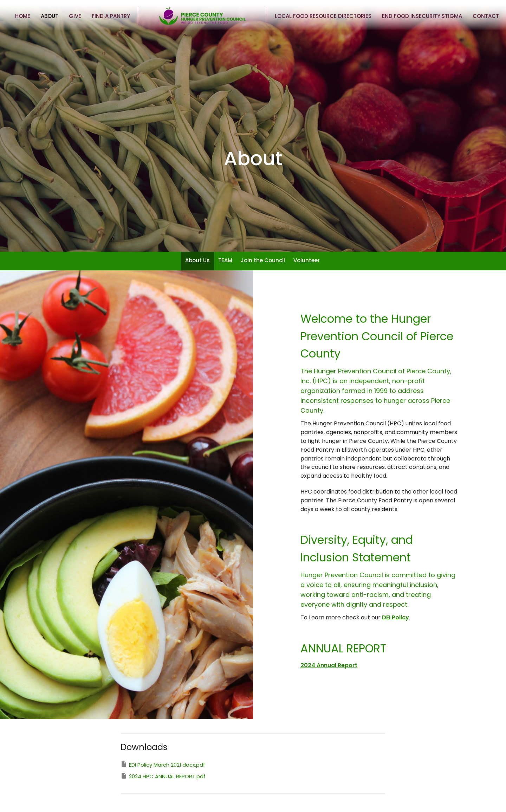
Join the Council (263, 260)
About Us (197, 260)
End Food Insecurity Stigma (422, 16)
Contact (486, 16)
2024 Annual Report (329, 665)
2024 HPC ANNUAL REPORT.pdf (163, 776)
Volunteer (307, 260)
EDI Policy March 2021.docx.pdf (163, 765)
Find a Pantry (111, 16)
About (50, 16)
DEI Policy (395, 617)
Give (75, 16)
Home (23, 16)
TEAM (225, 260)
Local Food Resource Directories (323, 16)
